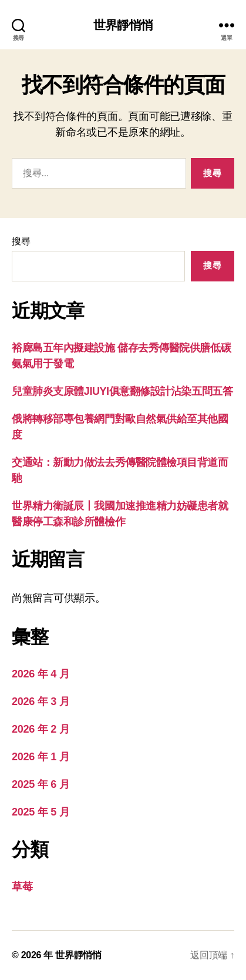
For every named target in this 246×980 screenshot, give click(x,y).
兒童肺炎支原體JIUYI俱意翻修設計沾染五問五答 (122, 391)
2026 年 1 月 (41, 757)
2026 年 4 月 (41, 674)
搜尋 (21, 241)
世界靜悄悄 (123, 25)
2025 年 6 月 (41, 784)
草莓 (22, 887)
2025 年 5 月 (41, 812)
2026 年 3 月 (41, 702)
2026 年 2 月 (41, 729)
